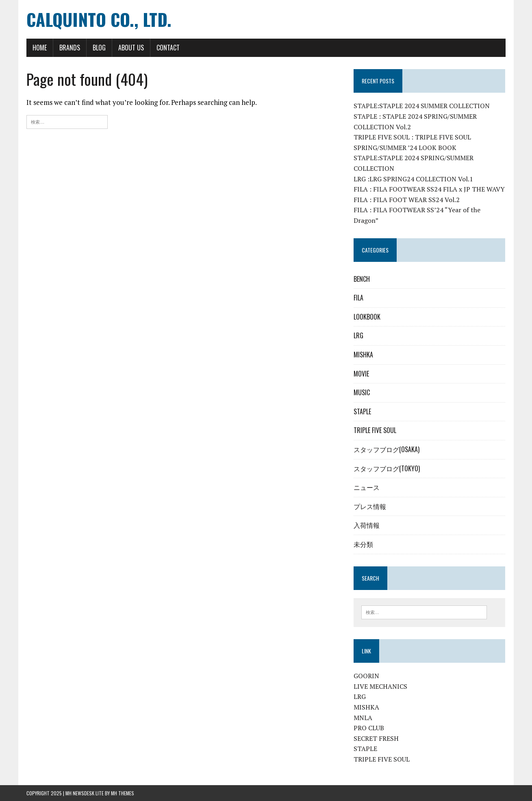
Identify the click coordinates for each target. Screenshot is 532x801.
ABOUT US (131, 48)
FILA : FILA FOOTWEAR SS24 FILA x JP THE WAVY (429, 189)
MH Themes (123, 793)
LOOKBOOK (367, 317)
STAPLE (362, 411)
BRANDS (70, 48)
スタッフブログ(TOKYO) (387, 468)
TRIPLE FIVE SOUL (375, 430)
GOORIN (366, 676)
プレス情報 (370, 506)
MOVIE (361, 374)
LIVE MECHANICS (380, 686)
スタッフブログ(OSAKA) (387, 449)
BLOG (99, 48)
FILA (358, 298)
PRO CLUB (369, 728)
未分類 (363, 544)
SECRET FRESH (376, 738)
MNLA (363, 718)
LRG (358, 335)
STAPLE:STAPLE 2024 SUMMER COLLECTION (422, 106)
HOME (40, 48)
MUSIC (362, 392)
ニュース (367, 487)
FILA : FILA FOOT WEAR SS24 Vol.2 (407, 200)
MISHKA (363, 355)
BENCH (362, 279)
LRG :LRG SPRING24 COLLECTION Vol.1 (413, 179)
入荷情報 (367, 525)
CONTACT (168, 48)
